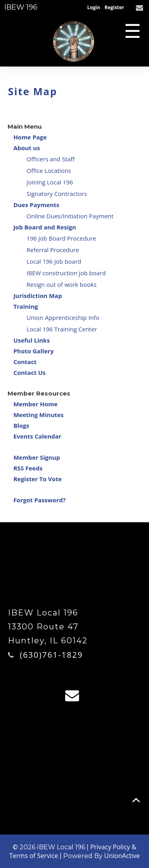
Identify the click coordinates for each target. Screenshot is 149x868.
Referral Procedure (53, 250)
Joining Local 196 (50, 182)
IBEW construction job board (66, 273)
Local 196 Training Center (62, 329)
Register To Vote (38, 479)
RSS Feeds (28, 468)
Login (94, 7)
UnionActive (122, 856)
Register (114, 7)
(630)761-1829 (51, 655)
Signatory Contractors (57, 194)
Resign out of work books (62, 284)
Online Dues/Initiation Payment (70, 216)
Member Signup (37, 457)
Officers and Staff (51, 159)
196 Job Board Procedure (61, 238)
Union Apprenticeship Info (63, 317)
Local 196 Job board (54, 261)
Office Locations (49, 170)
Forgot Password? (40, 500)
